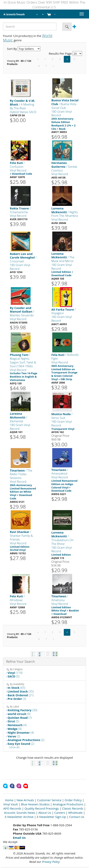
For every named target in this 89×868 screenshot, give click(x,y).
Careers (60, 813)
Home (9, 800)
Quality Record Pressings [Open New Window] (42, 808)
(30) (22, 710)
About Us (45, 813)
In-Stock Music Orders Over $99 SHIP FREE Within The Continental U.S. (44, 5)
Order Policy (73, 800)
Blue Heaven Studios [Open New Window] (35, 804)
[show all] (14, 747)
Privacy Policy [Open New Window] (51, 862)
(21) (21, 695)
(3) (17, 699)
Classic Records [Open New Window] (73, 808)
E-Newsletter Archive (19, 817)
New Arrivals (25, 800)
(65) (16, 688)
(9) (19, 714)
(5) (14, 676)
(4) (17, 725)
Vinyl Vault (11, 804)
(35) (21, 691)
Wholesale (75, 813)
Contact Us (77, 817)
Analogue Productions (68, 804)
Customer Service (49, 800)
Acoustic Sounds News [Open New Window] (20, 813)
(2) (26, 740)
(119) (15, 673)
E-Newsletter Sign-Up (51, 817)
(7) (20, 718)
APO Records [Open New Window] (12, 808)
